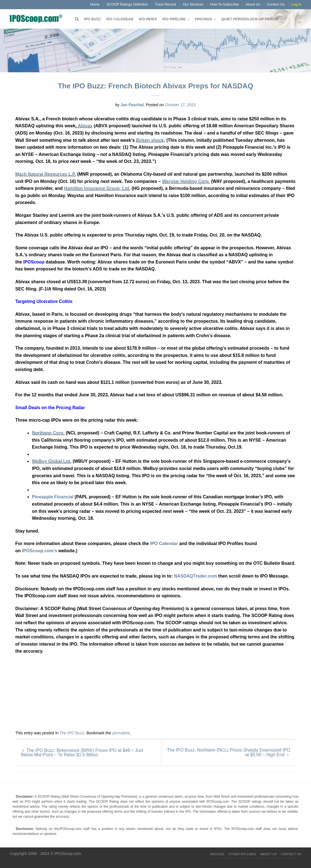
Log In (296, 4)
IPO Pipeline (174, 19)
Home (95, 4)
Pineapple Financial (53, 497)
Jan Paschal (132, 105)
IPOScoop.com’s (40, 551)
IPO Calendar (120, 19)
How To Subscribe (225, 4)
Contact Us (276, 4)
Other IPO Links (242, 854)
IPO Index (148, 19)
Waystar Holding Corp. (186, 181)
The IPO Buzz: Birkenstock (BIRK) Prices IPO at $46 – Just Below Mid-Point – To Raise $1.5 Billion (82, 753)
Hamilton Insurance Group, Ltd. (97, 188)
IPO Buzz (92, 19)
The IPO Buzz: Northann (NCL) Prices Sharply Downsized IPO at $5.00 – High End (229, 752)
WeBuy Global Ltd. (52, 461)
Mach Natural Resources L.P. (46, 174)
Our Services (193, 4)
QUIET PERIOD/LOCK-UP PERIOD (250, 19)
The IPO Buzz (72, 733)
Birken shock (150, 140)
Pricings (204, 19)
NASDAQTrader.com (196, 576)
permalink (121, 733)
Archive (217, 854)
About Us (253, 4)
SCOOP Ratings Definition (127, 4)
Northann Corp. (48, 433)
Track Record (165, 4)
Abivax (85, 126)
